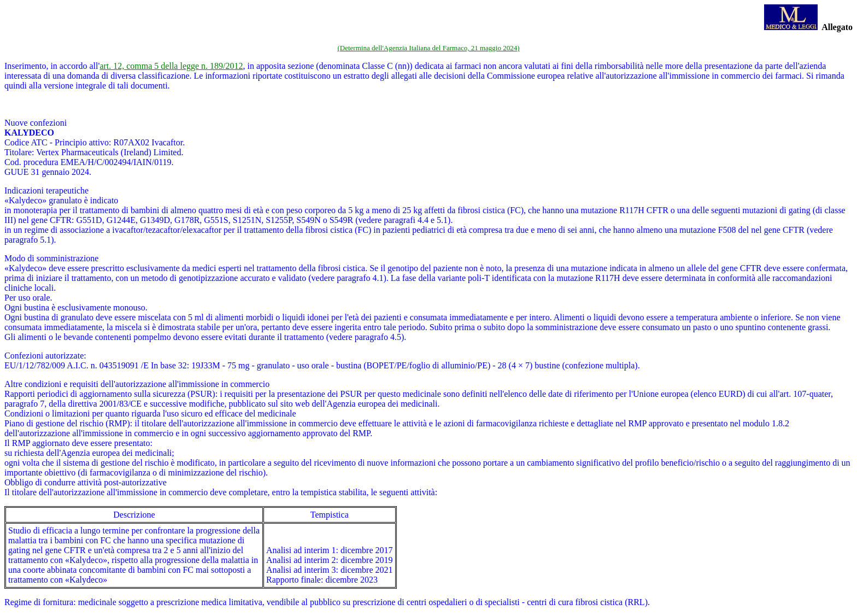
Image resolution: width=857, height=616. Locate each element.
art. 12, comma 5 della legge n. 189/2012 (171, 66)
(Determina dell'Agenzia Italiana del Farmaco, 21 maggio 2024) (429, 48)
